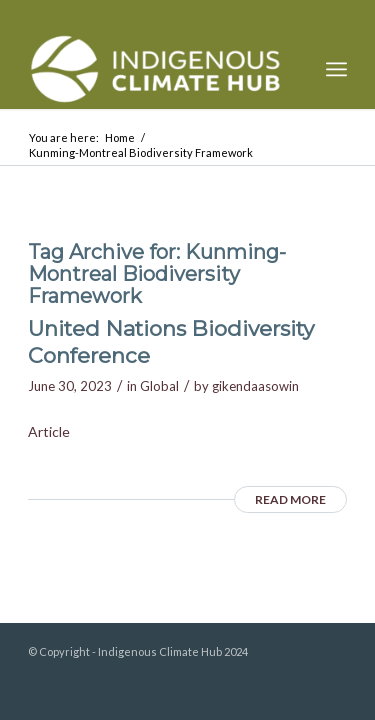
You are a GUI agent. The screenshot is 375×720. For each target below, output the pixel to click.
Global (159, 386)
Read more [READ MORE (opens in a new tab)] (290, 499)
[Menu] (336, 69)
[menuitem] (336, 69)
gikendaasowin (255, 386)
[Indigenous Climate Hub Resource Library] (155, 69)
